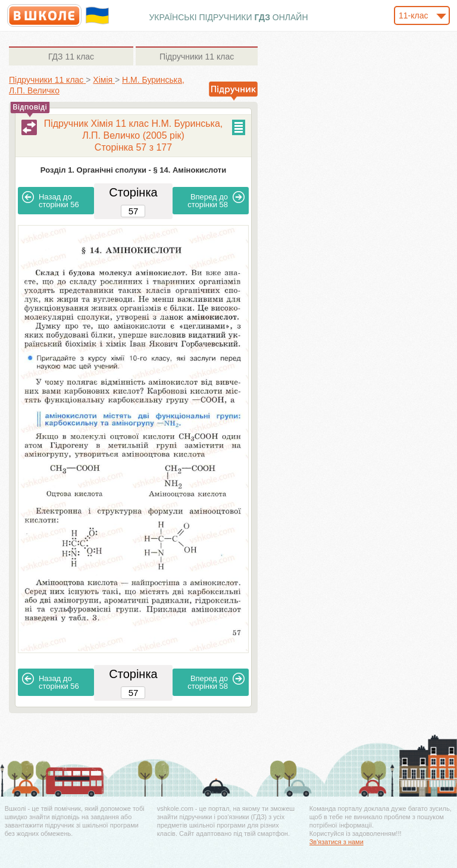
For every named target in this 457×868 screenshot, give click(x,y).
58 (216, 200)
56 (51, 200)
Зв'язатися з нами (337, 842)
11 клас (71, 57)
